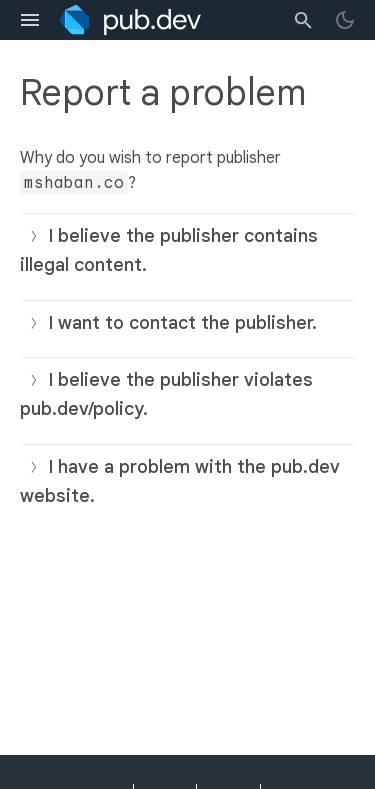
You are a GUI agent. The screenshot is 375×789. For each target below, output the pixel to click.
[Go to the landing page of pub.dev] (130, 20)
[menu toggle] (30, 20)
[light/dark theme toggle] (345, 20)
